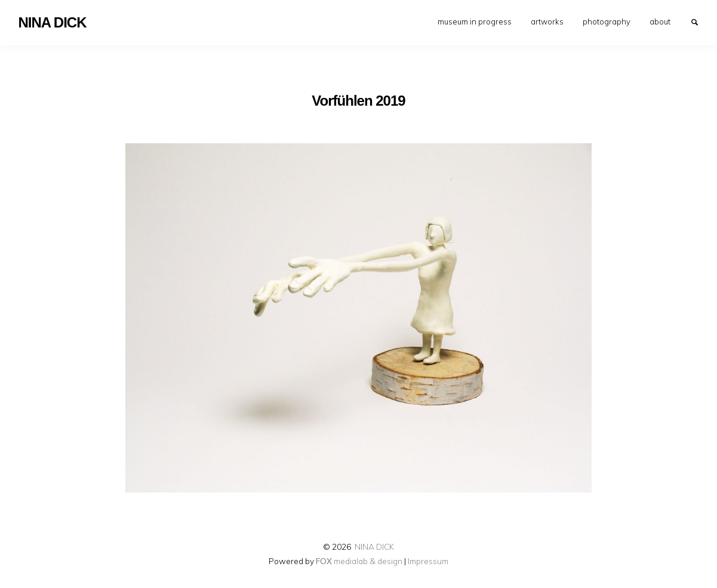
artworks (547, 21)
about (660, 21)
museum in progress (475, 21)
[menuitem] (475, 21)
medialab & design (359, 561)
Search (701, 21)
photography (607, 21)
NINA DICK (374, 547)
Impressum (428, 561)
